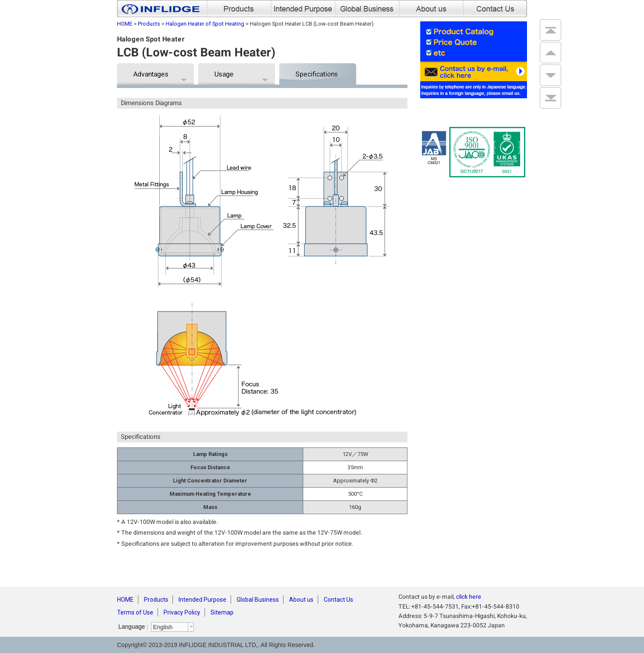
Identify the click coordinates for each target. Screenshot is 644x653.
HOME (125, 24)
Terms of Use (135, 612)
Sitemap (222, 612)
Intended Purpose (202, 600)
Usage (224, 74)
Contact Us (338, 600)
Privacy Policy (182, 612)
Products (149, 24)
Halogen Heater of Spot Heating (205, 24)
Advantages (151, 74)
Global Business (258, 600)
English (163, 627)
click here (469, 597)
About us (301, 600)
